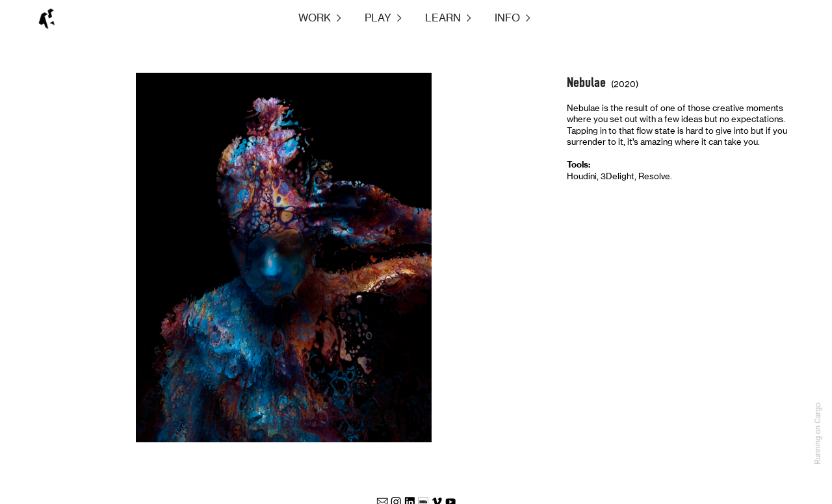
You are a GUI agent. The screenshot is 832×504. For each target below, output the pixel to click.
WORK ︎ (331, 18)
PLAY (378, 18)
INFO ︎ (514, 18)
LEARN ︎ (449, 18)
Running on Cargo (818, 434)
